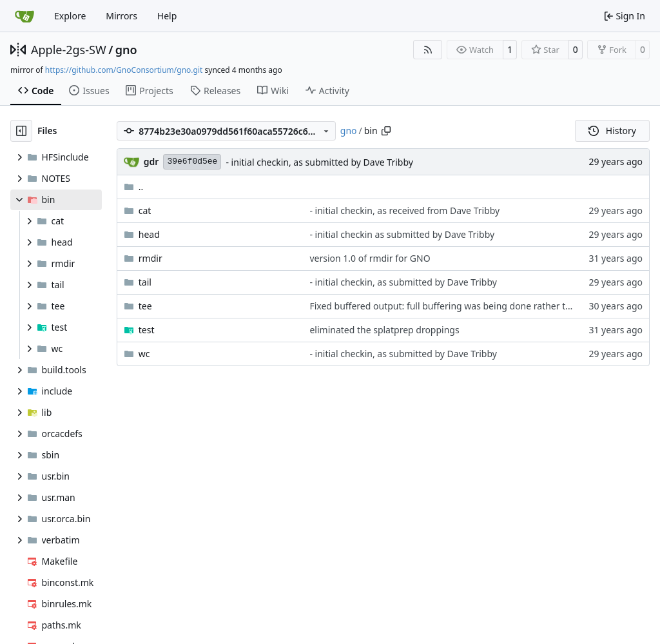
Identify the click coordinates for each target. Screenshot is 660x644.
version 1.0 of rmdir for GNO (370, 258)
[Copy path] (386, 131)
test (147, 330)
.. (134, 187)
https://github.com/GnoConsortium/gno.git (124, 70)
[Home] (24, 16)
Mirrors (121, 16)
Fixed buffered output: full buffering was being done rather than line (454, 306)
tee (145, 306)
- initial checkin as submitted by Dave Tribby (402, 234)
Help (167, 16)
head (149, 234)
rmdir (150, 258)
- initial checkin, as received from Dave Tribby (404, 210)
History (612, 131)
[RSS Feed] (428, 50)
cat (145, 210)
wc (144, 354)
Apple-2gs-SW (69, 50)
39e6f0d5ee (192, 161)
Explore (70, 16)
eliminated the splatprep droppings (384, 330)
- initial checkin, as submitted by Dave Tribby (319, 162)
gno (126, 50)
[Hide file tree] (21, 131)
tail (145, 282)
